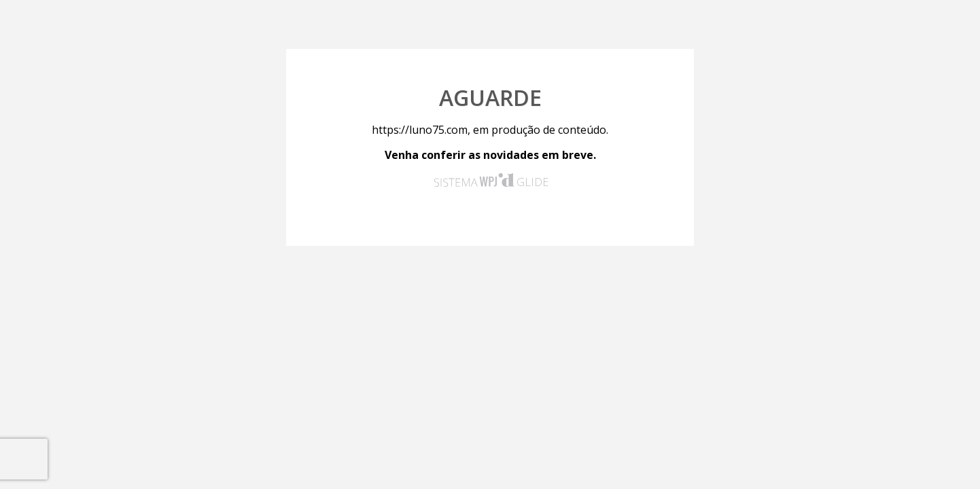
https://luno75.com (420, 130)
